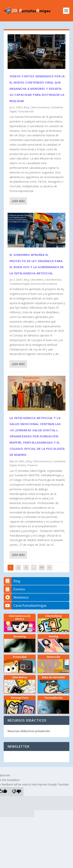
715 (42, 567)
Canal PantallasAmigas (25, 606)
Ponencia (33, 465)
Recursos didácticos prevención (29, 731)
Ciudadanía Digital (20, 284)
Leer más (18, 201)
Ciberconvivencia (40, 107)
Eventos (22, 465)
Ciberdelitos (37, 280)
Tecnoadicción (26, 111)
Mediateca (16, 597)
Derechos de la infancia (44, 284)
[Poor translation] (17, 792)
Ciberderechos (53, 280)
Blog (26, 107)
